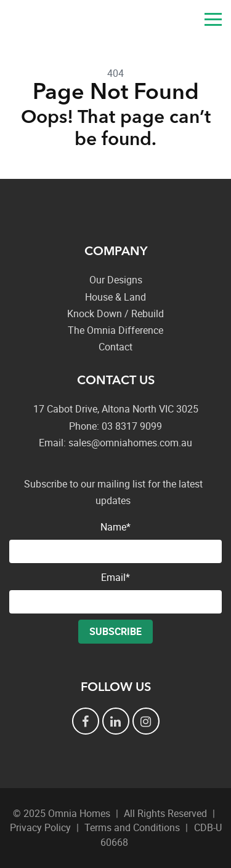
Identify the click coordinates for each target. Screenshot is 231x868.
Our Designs (116, 280)
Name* (115, 542)
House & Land (115, 297)
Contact (115, 347)
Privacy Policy (40, 827)
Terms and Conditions (132, 827)
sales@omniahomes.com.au (185, 21)
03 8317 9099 (154, 21)
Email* (115, 592)
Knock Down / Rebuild (115, 314)
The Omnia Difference (115, 330)
